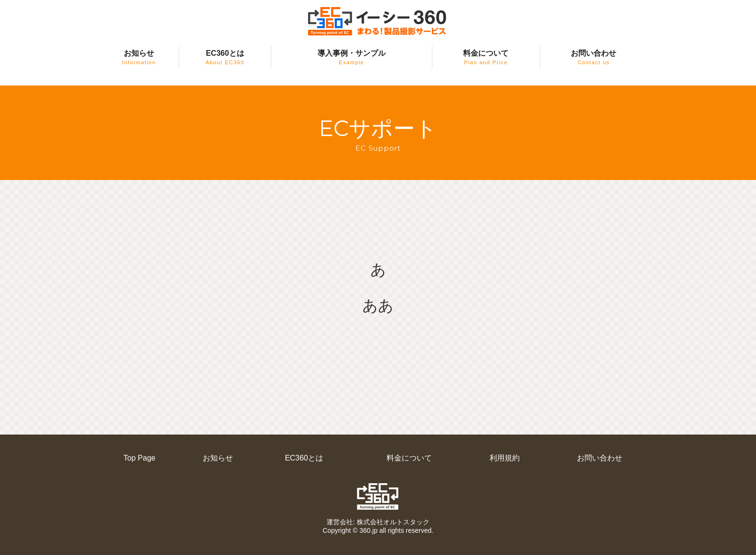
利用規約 (505, 458)
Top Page (139, 458)
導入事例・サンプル (352, 57)
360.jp (369, 530)
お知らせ (139, 57)
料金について (486, 57)
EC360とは (225, 57)
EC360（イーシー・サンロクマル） (378, 21)
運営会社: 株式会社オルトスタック (378, 522)
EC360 (378, 496)
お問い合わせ (593, 57)
